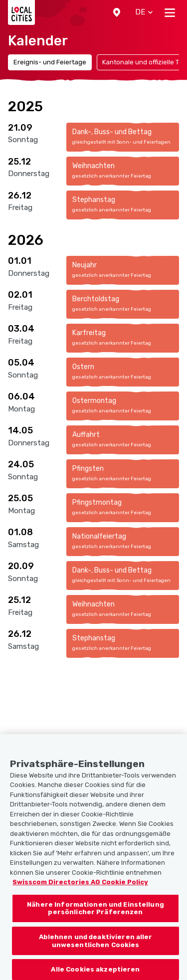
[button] (117, 12)
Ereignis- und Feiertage (50, 62)
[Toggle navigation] (170, 12)
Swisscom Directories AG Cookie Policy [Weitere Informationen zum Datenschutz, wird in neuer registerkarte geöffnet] (80, 888)
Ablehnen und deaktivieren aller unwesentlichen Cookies (96, 947)
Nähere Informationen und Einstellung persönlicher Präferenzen (95, 915)
